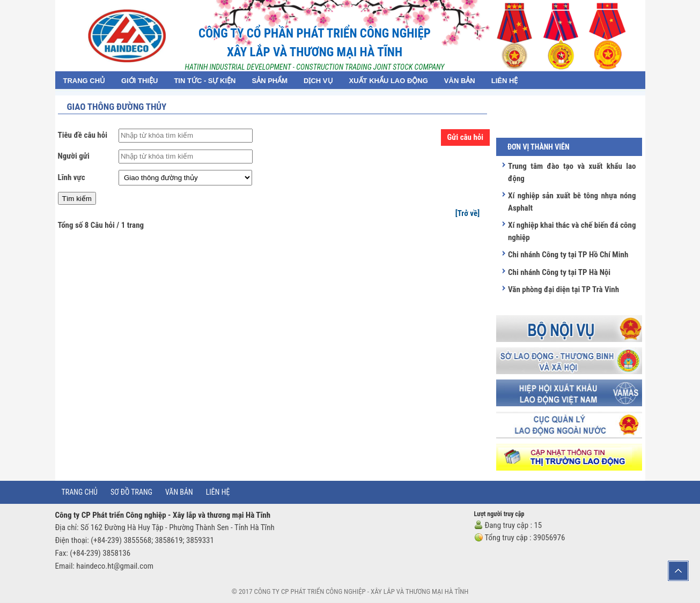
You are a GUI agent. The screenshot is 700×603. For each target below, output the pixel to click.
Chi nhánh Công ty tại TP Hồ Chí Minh (568, 255)
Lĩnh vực (72, 177)
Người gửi (74, 156)
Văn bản (179, 492)
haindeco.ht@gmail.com (115, 566)
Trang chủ (80, 492)
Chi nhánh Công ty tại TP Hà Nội (559, 272)
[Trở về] (467, 213)
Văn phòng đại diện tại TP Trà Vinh (563, 289)
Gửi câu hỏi (466, 137)
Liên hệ (218, 492)
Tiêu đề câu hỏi (83, 135)
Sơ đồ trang (131, 492)
